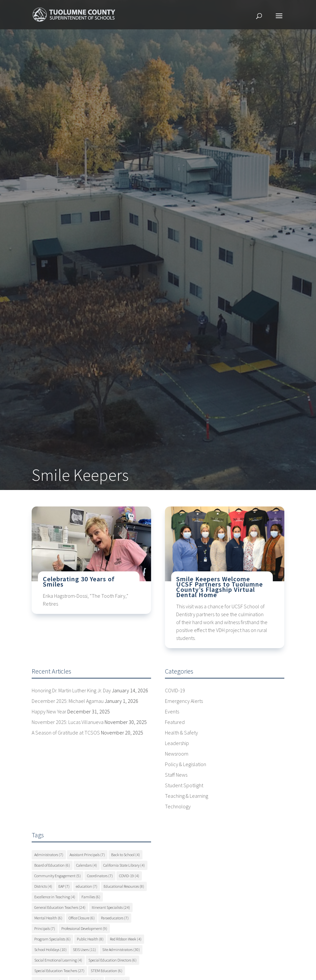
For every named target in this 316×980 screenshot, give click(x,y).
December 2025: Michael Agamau (68, 701)
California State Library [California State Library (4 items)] (124, 865)
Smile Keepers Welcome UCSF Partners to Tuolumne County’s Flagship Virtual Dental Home (220, 587)
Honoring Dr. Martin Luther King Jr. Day (71, 690)
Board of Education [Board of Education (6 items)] (52, 865)
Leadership (177, 743)
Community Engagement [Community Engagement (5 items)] (58, 876)
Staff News (176, 775)
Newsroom (177, 754)
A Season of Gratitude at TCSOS (66, 733)
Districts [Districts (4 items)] (43, 886)
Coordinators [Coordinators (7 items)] (100, 876)
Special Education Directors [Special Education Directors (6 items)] (112, 960)
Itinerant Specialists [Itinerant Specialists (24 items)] (111, 907)
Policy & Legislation (186, 764)
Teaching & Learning (187, 796)
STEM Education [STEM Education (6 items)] (107, 971)
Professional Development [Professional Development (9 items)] (84, 928)
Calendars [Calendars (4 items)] (87, 865)
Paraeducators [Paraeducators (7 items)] (115, 918)
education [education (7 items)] (87, 886)
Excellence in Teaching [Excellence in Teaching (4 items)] (55, 897)
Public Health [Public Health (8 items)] (90, 939)
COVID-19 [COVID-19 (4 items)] (129, 876)
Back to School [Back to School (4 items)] (126, 855)
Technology (178, 806)
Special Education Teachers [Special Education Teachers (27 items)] (59, 971)
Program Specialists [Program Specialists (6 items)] (52, 939)
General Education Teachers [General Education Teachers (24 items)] (60, 907)
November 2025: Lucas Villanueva (68, 722)
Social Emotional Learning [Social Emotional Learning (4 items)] (58, 960)
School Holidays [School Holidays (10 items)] (50, 950)
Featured (175, 722)
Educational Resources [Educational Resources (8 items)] (124, 886)
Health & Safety (181, 733)
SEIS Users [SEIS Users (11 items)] (84, 950)
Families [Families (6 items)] (91, 897)
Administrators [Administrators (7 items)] (49, 855)
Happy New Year (49, 711)
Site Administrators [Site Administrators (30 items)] (121, 950)
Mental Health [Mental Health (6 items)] (48, 918)
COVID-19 (175, 690)
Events (172, 711)
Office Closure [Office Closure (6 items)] (82, 918)
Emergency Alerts (184, 701)
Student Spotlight (184, 785)
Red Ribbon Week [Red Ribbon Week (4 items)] (126, 939)
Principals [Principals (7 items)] (45, 928)
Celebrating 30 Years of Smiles (79, 581)
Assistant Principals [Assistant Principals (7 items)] (87, 855)
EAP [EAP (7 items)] (64, 886)
